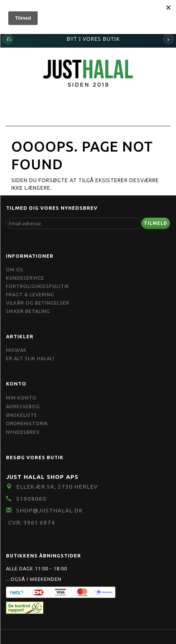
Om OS (15, 269)
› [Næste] (169, 39)
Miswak (16, 350)
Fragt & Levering (30, 294)
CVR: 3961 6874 (32, 522)
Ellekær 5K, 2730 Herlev (57, 487)
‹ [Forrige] (8, 39)
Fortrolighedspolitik (38, 286)
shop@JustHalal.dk (50, 510)
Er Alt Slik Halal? (31, 358)
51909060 (31, 499)
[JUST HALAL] (88, 72)
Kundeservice (25, 278)
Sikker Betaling (28, 311)
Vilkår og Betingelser (38, 303)
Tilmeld (156, 223)
